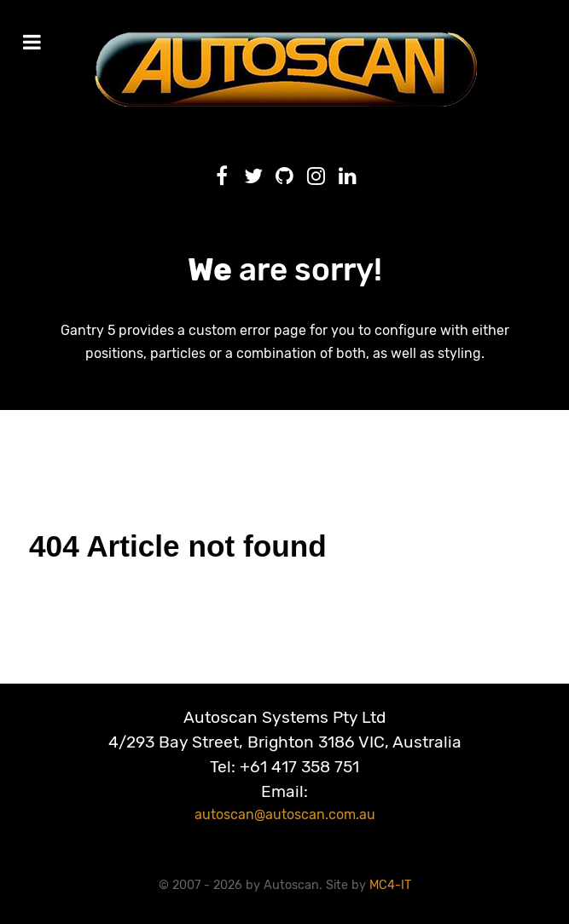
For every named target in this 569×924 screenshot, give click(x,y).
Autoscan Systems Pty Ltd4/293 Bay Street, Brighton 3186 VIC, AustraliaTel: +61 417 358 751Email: (285, 754)
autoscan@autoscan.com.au (285, 814)
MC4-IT (390, 885)
